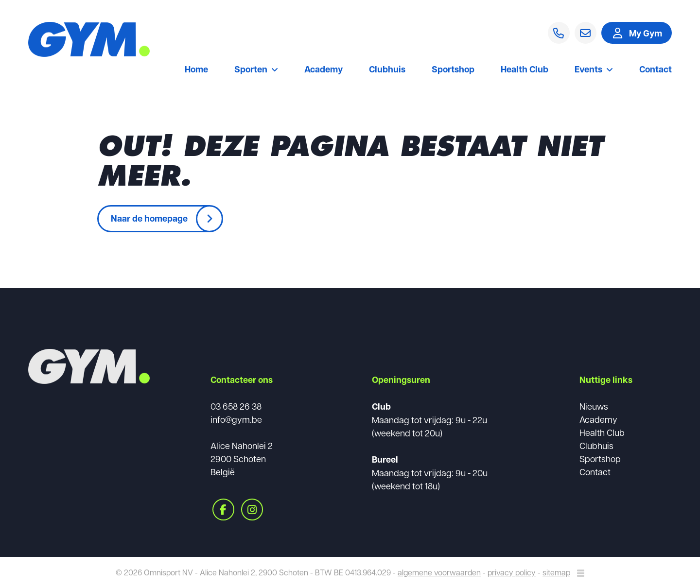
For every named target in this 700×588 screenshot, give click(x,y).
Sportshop (453, 70)
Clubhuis (387, 70)
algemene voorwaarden (439, 572)
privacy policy (512, 572)
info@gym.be (236, 419)
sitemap (556, 572)
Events (594, 70)
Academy (324, 70)
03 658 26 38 (236, 406)
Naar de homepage (149, 218)
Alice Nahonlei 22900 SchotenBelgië (242, 458)
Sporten (256, 70)
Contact (656, 70)
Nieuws (594, 406)
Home (196, 70)
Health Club (525, 70)
